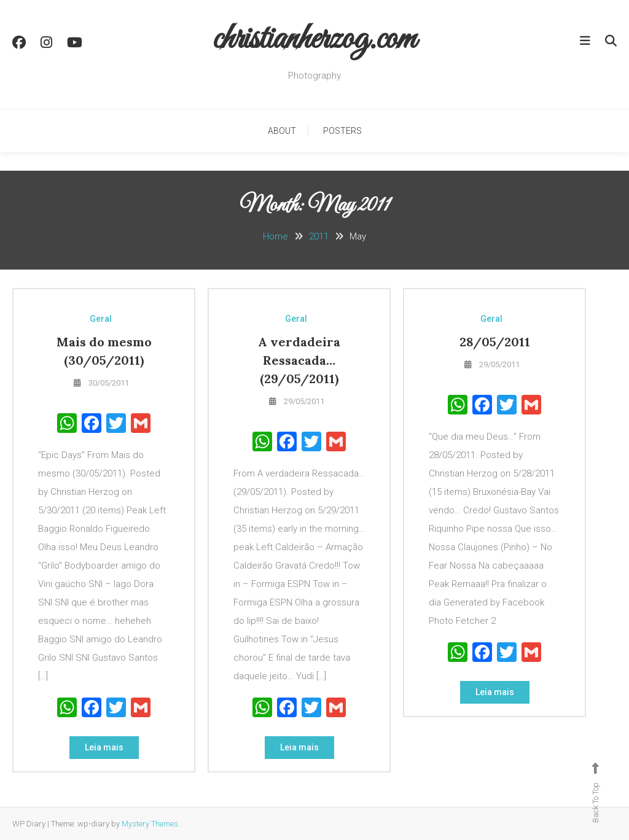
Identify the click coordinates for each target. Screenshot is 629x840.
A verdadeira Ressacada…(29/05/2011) (299, 360)
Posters (342, 131)
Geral (101, 319)
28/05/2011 (495, 342)
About (282, 131)
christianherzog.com (314, 40)
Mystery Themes (150, 824)
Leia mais (104, 747)
